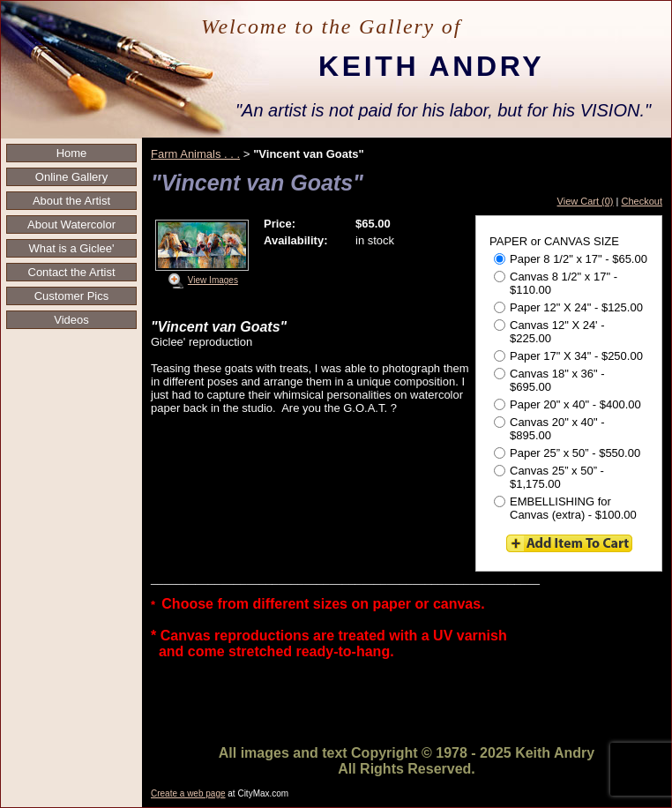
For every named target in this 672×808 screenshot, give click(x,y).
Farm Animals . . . (195, 154)
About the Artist (71, 201)
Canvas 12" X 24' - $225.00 (549, 332)
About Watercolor (71, 224)
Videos (71, 320)
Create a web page (188, 793)
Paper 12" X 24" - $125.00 (568, 307)
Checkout (642, 201)
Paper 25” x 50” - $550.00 (567, 453)
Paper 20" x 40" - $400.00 (567, 404)
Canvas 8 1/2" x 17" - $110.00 (556, 283)
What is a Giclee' (71, 248)
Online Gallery (71, 177)
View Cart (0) (586, 201)
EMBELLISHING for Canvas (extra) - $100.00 (565, 508)
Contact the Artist (72, 272)
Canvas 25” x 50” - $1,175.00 (549, 477)
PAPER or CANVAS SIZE (554, 241)
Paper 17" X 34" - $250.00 (568, 356)
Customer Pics (72, 296)
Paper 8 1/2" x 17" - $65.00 (571, 259)
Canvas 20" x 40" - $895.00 (549, 429)
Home (72, 153)
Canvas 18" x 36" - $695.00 (549, 380)
